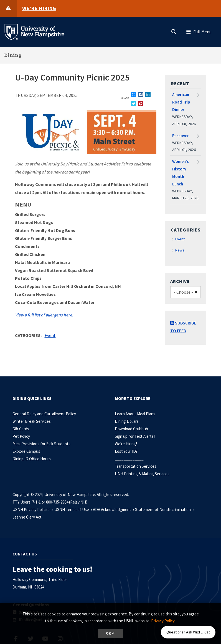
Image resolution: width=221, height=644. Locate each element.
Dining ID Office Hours (32, 459)
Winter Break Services (32, 421)
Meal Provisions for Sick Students (41, 444)
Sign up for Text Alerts (134, 436)
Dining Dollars (127, 421)
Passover (181, 136)
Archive (180, 281)
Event (50, 335)
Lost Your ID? (126, 451)
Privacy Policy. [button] (163, 621)
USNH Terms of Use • (74, 510)
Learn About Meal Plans (135, 414)
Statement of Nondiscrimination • (165, 510)
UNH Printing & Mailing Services (142, 474)
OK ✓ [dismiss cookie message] (110, 633)
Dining (13, 55)
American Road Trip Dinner (181, 102)
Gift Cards (21, 429)
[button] (174, 31)
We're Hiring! (126, 444)
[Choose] (186, 292)
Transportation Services (136, 466)
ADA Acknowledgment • (114, 510)
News (180, 250)
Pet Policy (21, 436)
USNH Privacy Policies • (33, 510)
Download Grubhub (131, 429)
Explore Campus (26, 451)
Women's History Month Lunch (181, 173)
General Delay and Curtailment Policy (44, 414)
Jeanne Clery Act (27, 517)
